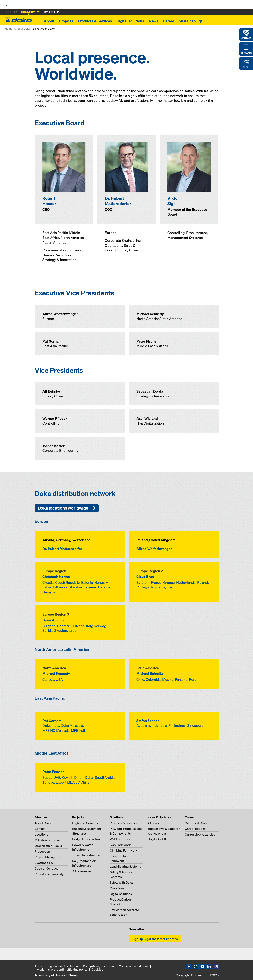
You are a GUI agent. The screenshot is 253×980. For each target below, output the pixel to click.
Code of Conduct (46, 868)
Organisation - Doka (48, 846)
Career (169, 21)
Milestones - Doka (47, 840)
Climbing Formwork (124, 850)
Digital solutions (130, 21)
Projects (66, 21)
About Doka (23, 28)
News (154, 21)
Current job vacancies (200, 834)
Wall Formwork (120, 839)
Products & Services (95, 21)
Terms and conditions (134, 966)
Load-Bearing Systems (125, 866)
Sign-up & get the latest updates (155, 939)
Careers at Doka (196, 823)
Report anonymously (49, 874)
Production (42, 851)
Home (9, 28)
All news (153, 823)
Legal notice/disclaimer (63, 966)
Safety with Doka (121, 882)
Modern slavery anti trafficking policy (62, 969)
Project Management (49, 857)
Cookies (97, 969)
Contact (40, 829)
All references (82, 871)
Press (39, 966)
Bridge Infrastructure (87, 839)
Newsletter (136, 929)
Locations (41, 834)
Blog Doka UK (157, 839)
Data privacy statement (99, 966)
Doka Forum (118, 888)
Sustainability (190, 21)
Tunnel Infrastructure (87, 855)
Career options (195, 829)
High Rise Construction (88, 823)
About (49, 21)
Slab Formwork (120, 845)
